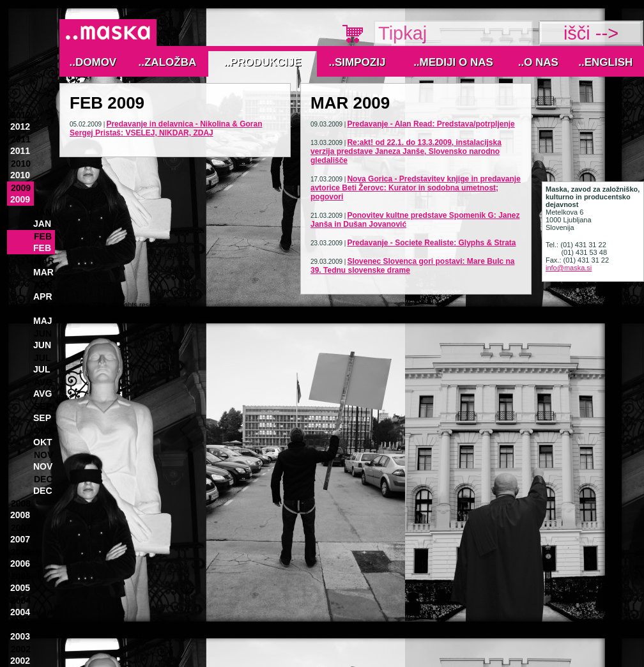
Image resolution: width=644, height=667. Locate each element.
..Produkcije (263, 62)
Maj (43, 309)
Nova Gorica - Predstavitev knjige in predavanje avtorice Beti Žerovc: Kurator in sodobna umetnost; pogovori (416, 188)
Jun (43, 333)
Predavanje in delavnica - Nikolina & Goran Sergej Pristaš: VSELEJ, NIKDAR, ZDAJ (166, 128)
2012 (21, 115)
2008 (21, 503)
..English (605, 62)
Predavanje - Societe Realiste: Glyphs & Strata (431, 243)
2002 (21, 649)
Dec (43, 479)
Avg (43, 382)
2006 (21, 552)
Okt (43, 431)
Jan (43, 212)
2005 (21, 576)
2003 (21, 625)
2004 (21, 601)
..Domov (93, 62)
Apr (43, 285)
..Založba (168, 62)
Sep (43, 406)
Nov (43, 455)
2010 (21, 164)
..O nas (538, 62)
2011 (21, 139)
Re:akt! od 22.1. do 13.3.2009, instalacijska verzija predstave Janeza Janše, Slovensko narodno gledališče (406, 151)
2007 (21, 528)
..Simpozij (357, 62)
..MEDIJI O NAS (453, 62)
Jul (42, 358)
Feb (43, 236)
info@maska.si (569, 268)
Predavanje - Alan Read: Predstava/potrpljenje (431, 124)
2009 (21, 188)
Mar (44, 261)
